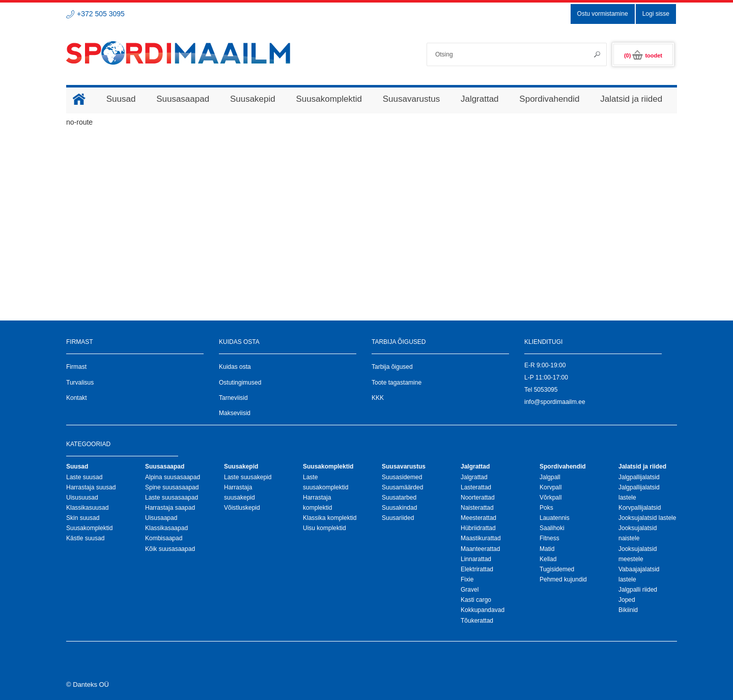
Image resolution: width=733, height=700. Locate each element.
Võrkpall (551, 498)
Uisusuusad (82, 498)
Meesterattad (478, 518)
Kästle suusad (85, 538)
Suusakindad (399, 508)
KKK (378, 398)
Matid (547, 549)
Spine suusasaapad (172, 487)
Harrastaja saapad (170, 508)
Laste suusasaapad (172, 498)
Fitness (549, 538)
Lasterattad (476, 487)
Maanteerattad (480, 549)
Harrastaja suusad (91, 487)
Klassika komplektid (330, 518)
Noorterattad (478, 498)
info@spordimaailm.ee (555, 402)
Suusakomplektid (89, 528)
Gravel (470, 590)
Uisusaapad (161, 518)
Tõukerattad (477, 621)
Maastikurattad (481, 538)
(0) (643, 55)
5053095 (546, 390)
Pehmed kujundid (563, 579)
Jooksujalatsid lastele (647, 518)
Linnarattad (476, 559)
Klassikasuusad (87, 508)
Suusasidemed (402, 477)
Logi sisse (656, 14)
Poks (546, 508)
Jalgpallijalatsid (639, 477)
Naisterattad (477, 508)
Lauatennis (555, 518)
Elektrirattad (477, 569)
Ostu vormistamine (603, 14)
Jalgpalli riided (638, 590)
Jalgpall (550, 477)
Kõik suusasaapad (170, 549)
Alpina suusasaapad (173, 477)
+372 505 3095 (101, 14)
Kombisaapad (164, 538)
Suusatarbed (399, 498)
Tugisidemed (557, 569)
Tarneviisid (233, 398)
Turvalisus (80, 383)
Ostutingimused (240, 383)
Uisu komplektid (325, 528)
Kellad (548, 559)
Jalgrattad (474, 477)
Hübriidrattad (478, 528)
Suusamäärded (402, 487)
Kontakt (77, 398)
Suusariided (398, 518)
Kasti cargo (476, 600)
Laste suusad (84, 477)
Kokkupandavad (483, 610)
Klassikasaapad (166, 528)
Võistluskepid (242, 508)
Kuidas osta (235, 367)
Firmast (76, 367)
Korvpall (551, 487)
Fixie (467, 579)
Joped (627, 600)
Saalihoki (552, 528)
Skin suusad (83, 518)
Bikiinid (628, 610)
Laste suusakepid (248, 477)
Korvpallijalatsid (640, 508)
